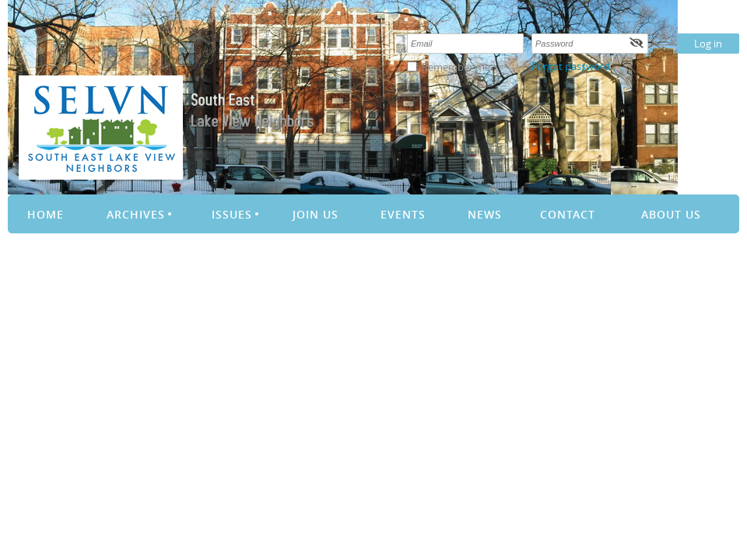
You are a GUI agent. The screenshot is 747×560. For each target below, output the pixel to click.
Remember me (456, 67)
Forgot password (571, 66)
